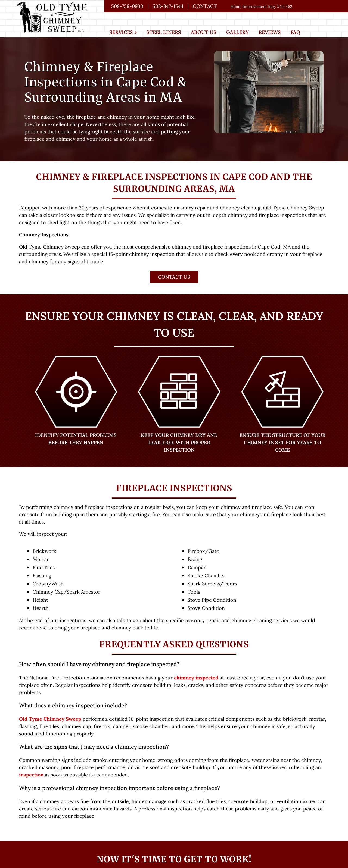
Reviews (270, 32)
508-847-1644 (168, 6)
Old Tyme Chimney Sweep (50, 719)
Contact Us (174, 277)
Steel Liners (164, 32)
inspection (31, 775)
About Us (204, 32)
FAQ (295, 32)
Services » (123, 32)
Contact (205, 6)
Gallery (237, 32)
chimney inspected (196, 678)
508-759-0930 (127, 6)
